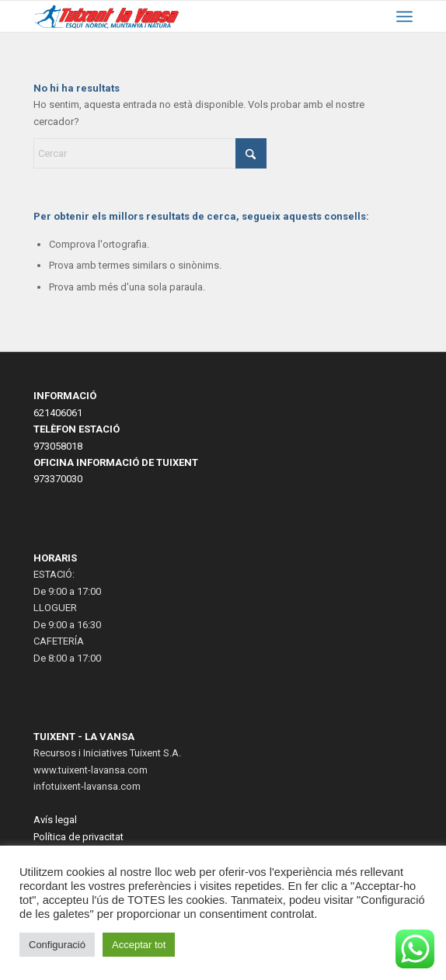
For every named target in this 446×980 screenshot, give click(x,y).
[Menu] (404, 16)
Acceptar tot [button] (139, 945)
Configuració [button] (57, 945)
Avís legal (55, 820)
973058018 (58, 446)
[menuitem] (404, 16)
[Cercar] (150, 153)
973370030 (58, 479)
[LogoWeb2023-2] (107, 17)
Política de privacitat (78, 837)
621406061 (58, 413)
